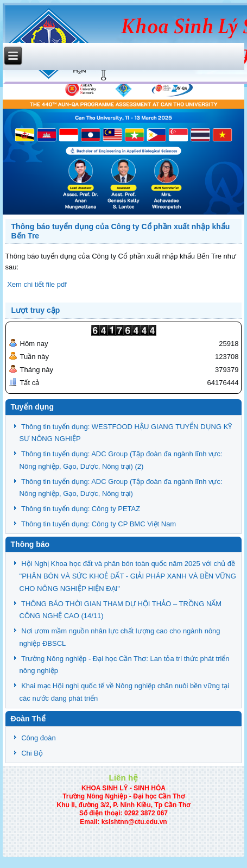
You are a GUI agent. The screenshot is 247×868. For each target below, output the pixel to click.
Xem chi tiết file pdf (36, 284)
